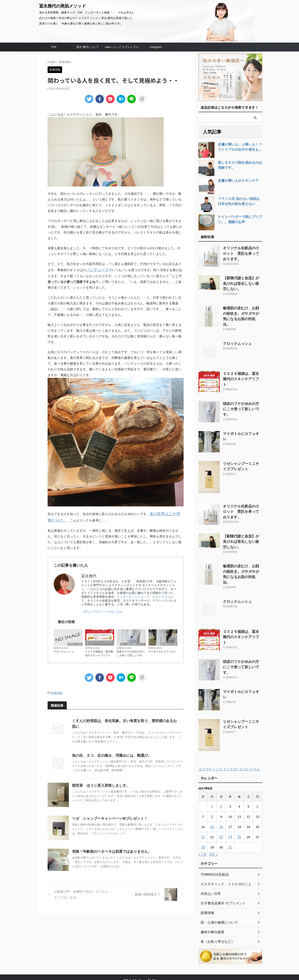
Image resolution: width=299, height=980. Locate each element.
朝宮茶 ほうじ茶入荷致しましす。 (99, 778)
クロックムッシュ (64, 650)
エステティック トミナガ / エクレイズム (229, 745)
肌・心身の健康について (133, 642)
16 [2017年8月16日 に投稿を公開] (221, 803)
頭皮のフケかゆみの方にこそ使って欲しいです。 (131, 652)
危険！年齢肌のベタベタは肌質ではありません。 (109, 845)
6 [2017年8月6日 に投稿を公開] (257, 782)
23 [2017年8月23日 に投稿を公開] (221, 813)
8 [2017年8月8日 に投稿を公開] (212, 792)
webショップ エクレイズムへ (122, 48)
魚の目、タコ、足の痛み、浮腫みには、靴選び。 (109, 748)
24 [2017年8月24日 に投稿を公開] (230, 813)
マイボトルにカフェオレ (162, 650)
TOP (54, 47)
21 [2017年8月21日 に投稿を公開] (203, 813)
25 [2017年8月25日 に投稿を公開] (239, 813)
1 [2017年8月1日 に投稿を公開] (212, 782)
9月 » (213, 830)
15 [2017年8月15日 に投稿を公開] (212, 803)
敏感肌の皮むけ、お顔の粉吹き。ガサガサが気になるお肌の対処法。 (242, 306)
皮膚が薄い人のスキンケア (236, 181)
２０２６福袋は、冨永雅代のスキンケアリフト (99, 652)
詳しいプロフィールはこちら (103, 610)
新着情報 (57, 691)
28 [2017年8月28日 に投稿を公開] (203, 823)
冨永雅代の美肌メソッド (62, 6)
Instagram (156, 47)
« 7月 (203, 830)
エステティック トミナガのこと (99, 641)
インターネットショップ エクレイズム (144, 595)
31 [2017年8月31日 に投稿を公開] (230, 823)
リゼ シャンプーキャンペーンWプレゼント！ (108, 812)
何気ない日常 (75, 642)
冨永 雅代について (88, 47)
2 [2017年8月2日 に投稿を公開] (221, 782)
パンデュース (95, 270)
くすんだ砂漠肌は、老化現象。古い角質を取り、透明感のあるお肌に (125, 718)
